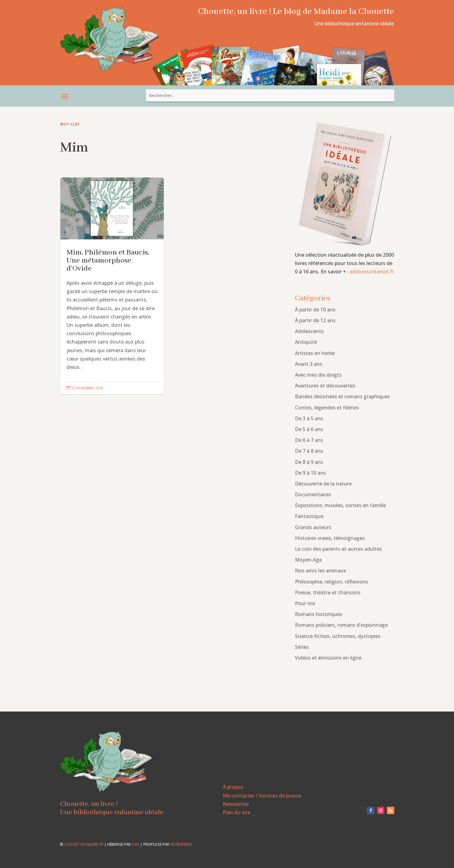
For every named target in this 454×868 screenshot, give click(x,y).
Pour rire (305, 603)
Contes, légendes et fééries (327, 408)
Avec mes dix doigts (318, 375)
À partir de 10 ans (315, 310)
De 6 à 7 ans (309, 440)
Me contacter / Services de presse (262, 796)
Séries (302, 647)
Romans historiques (319, 614)
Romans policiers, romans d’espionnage (341, 625)
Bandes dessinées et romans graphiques (342, 396)
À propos (233, 787)
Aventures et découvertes (325, 386)
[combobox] (270, 95)
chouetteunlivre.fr (84, 844)
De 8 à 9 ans (309, 462)
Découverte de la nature (323, 484)
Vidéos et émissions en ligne (328, 658)
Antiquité (306, 342)
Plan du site (237, 812)
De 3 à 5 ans (309, 418)
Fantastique (309, 516)
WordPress (181, 844)
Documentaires (313, 494)
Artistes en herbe (315, 353)
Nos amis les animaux (321, 571)
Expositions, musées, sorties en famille (340, 505)
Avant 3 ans (309, 364)
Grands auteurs (313, 527)
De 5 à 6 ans (309, 429)
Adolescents (309, 331)
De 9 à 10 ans (310, 473)
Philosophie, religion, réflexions (331, 582)
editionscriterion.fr (372, 272)
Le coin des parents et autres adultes (338, 549)
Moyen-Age (308, 560)
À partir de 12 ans (315, 320)
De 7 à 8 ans (309, 451)
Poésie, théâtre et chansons (328, 592)
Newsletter (236, 804)
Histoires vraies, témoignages (330, 538)
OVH (135, 844)
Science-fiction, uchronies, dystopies (338, 636)
